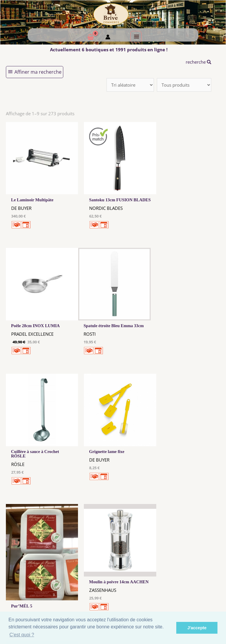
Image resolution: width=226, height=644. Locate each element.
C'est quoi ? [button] (22, 635)
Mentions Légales (83, 565)
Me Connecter (143, 569)
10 (140, 504)
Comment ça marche (203, 569)
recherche (198, 62)
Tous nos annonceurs (83, 576)
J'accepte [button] (197, 628)
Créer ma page (203, 575)
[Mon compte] (108, 38)
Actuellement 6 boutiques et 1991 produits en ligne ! (109, 50)
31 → (170, 504)
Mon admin (203, 581)
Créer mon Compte (143, 575)
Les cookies (83, 570)
